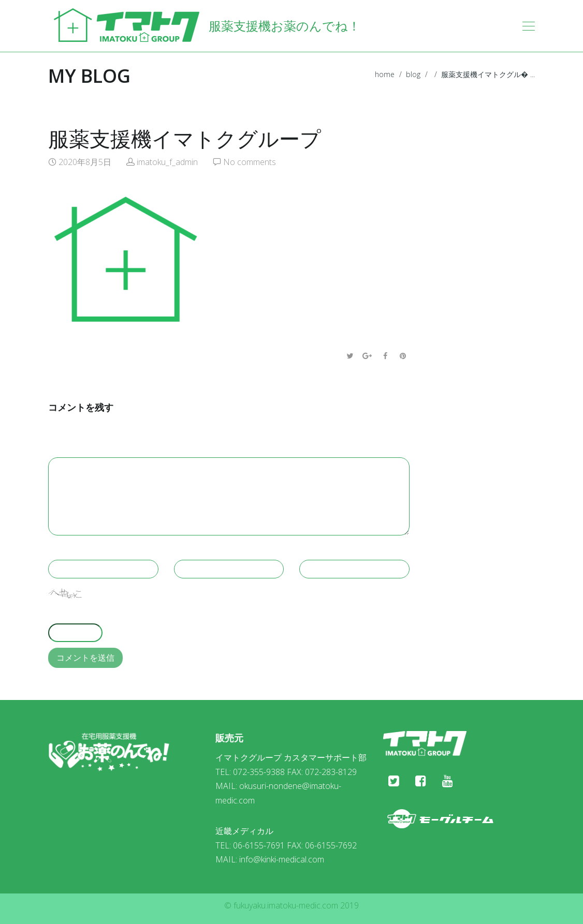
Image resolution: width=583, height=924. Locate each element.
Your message (78, 447)
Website (316, 550)
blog (413, 74)
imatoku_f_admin (167, 162)
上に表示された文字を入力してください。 (127, 613)
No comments (250, 162)
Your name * (74, 550)
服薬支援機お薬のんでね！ (204, 26)
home (385, 74)
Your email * (200, 550)
